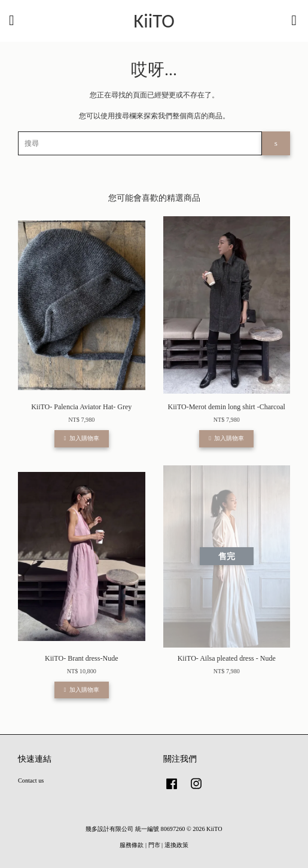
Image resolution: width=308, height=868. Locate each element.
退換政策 (176, 845)
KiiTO (154, 21)
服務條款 (132, 845)
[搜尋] (140, 143)
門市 (154, 845)
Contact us (31, 780)
